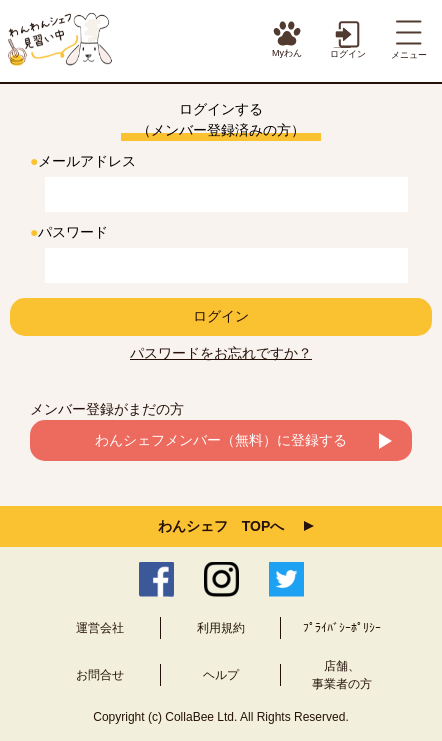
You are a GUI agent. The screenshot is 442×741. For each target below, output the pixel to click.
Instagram (221, 579)
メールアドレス (83, 161)
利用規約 (221, 628)
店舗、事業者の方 (342, 675)
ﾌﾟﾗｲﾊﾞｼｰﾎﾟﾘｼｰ (342, 628)
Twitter (286, 579)
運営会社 (100, 628)
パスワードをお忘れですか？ (221, 353)
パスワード (69, 232)
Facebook (156, 579)
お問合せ (100, 675)
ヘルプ (221, 675)
